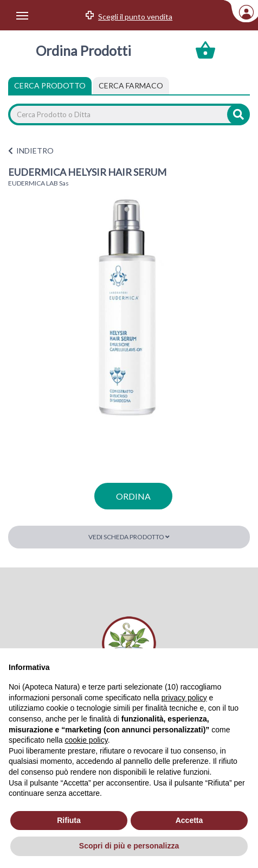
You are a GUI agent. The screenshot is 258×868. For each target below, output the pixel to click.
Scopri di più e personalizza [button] (129, 846)
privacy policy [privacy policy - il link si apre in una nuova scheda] (184, 698)
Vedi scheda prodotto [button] (129, 537)
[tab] (131, 86)
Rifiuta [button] (69, 820)
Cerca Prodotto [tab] (50, 85)
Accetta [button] (189, 820)
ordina (133, 496)
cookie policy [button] (86, 740)
